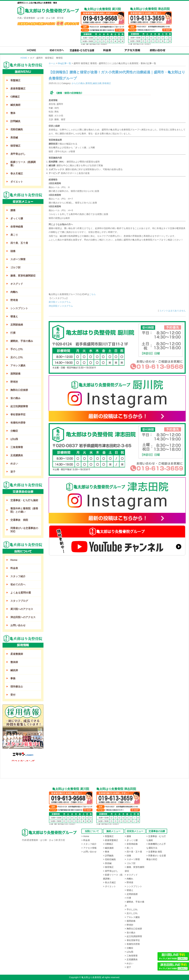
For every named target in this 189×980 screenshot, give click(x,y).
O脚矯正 (15, 97)
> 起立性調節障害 (133, 936)
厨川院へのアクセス (22, 609)
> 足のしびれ (131, 913)
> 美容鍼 (107, 863)
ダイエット (17, 182)
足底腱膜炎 (17, 455)
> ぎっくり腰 (131, 840)
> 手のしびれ (131, 909)
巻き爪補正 (17, 174)
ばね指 (14, 439)
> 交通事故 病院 (154, 852)
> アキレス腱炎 (132, 917)
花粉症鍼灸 (17, 129)
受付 (13, 695)
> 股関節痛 (130, 921)
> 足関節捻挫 (131, 894)
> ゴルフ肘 (130, 863)
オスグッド (17, 284)
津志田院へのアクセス (23, 617)
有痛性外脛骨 (18, 423)
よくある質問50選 (21, 593)
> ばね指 (129, 952)
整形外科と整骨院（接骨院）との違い (24, 510)
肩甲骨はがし (18, 154)
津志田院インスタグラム (61, 306)
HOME (24, 58)
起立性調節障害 (19, 406)
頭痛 (13, 251)
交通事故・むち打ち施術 (24, 500)
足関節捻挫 (17, 325)
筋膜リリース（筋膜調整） (23, 164)
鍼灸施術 (15, 105)
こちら (92, 294)
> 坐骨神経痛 (131, 844)
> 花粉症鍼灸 (109, 859)
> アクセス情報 (89, 848)
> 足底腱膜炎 (131, 959)
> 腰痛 (128, 836)
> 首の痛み (130, 933)
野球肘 (14, 382)
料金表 (14, 568)
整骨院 (89, 83)
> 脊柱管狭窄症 (132, 940)
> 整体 (106, 852)
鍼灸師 (14, 670)
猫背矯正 (15, 146)
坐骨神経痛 (17, 227)
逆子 (13, 472)
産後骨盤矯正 (18, 89)
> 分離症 (129, 948)
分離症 (14, 431)
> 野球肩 (129, 882)
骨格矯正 (107, 83)
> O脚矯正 (108, 844)
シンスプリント (19, 308)
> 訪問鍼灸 (108, 856)
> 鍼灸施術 (108, 848)
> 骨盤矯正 (108, 836)
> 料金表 (86, 840)
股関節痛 (15, 374)
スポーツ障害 (18, 259)
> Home (85, 836)
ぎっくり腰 (17, 218)
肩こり (14, 235)
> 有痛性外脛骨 (132, 944)
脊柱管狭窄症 (18, 415)
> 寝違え (129, 890)
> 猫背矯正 (108, 867)
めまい (14, 464)
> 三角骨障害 (131, 956)
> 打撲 (128, 898)
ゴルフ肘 (15, 267)
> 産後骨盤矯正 (111, 840)
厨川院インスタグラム (60, 302)
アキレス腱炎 (18, 365)
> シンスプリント (133, 886)
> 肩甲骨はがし (111, 871)
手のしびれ (17, 349)
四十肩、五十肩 (19, 243)
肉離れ (14, 292)
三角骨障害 (17, 447)
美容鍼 (14, 138)
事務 (13, 678)
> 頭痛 (128, 856)
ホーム (52, 63)
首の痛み (15, 398)
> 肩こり (129, 848)
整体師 (14, 662)
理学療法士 (17, 687)
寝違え (14, 316)
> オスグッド (131, 875)
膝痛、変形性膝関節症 (23, 276)
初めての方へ (18, 584)
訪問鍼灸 (15, 121)
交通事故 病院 (19, 520)
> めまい (129, 963)
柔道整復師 (17, 654)
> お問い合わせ (89, 852)
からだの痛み (78, 83)
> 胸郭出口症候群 (133, 929)
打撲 (13, 333)
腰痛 (13, 210)
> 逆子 (128, 967)
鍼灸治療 (97, 83)
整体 (13, 113)
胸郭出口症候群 (19, 390)
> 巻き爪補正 (109, 882)
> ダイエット (109, 886)
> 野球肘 (129, 925)
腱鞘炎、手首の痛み (22, 341)
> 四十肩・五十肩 (133, 852)
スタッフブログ (19, 601)
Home (14, 560)
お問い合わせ (18, 625)
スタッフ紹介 (18, 576)
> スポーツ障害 (132, 859)
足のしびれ (17, 357)
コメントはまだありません (172, 311)
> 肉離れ (129, 879)
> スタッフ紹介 (89, 844)
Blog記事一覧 (64, 63)
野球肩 (14, 300)
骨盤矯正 (15, 80)
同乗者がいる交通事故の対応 (24, 530)
